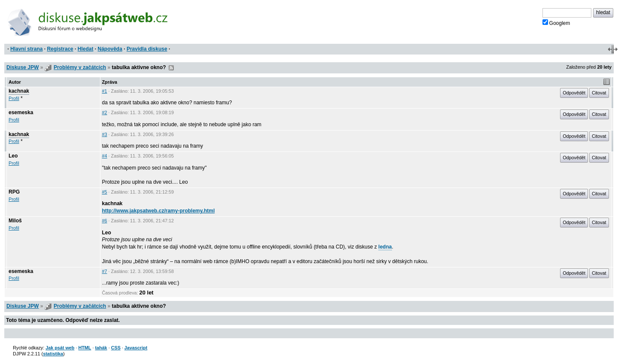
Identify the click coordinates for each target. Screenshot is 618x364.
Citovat (599, 93)
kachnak (19, 91)
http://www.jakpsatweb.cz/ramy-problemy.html (159, 211)
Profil (14, 98)
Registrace (60, 49)
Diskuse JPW (23, 67)
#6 (105, 221)
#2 (105, 112)
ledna (385, 247)
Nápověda (110, 49)
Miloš (15, 221)
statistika (53, 354)
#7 (105, 271)
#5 (105, 192)
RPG (14, 192)
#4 (105, 156)
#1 (105, 91)
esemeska (21, 112)
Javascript (136, 348)
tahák (101, 348)
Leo (13, 156)
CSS (116, 348)
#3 (105, 134)
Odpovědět (574, 93)
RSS (171, 68)
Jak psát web (60, 348)
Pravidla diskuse (147, 49)
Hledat (86, 49)
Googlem (556, 23)
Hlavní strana (26, 49)
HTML (85, 348)
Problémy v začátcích (80, 67)
